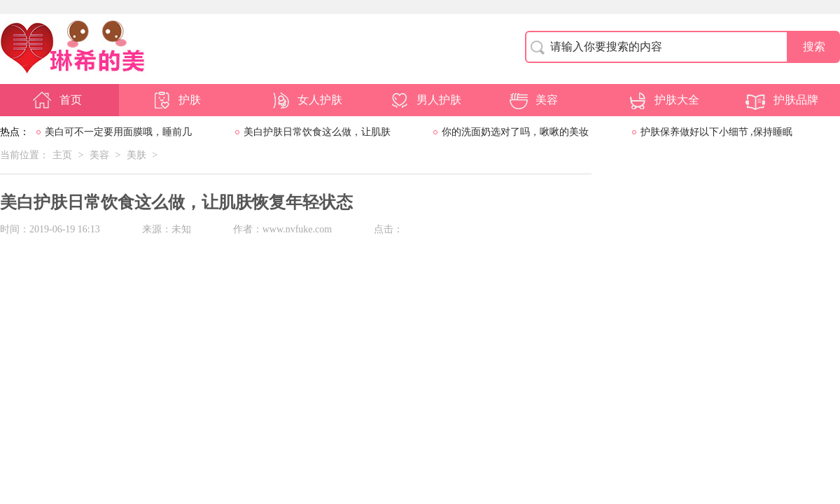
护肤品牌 (782, 100)
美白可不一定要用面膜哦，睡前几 (118, 132)
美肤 (136, 155)
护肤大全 (663, 100)
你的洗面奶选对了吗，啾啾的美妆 (515, 132)
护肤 (176, 100)
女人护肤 (306, 100)
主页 (62, 155)
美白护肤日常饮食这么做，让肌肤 (317, 132)
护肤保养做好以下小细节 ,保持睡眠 (716, 132)
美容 (533, 100)
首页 (57, 100)
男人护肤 (425, 100)
